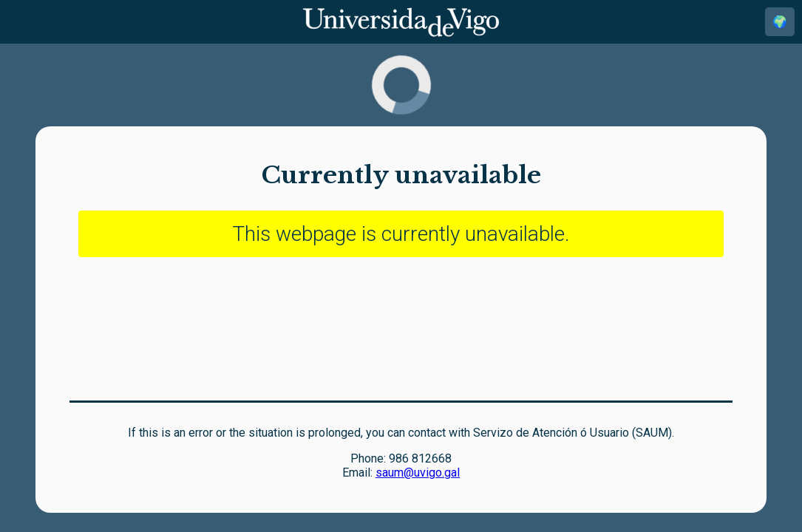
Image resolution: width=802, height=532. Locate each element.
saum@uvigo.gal (418, 473)
